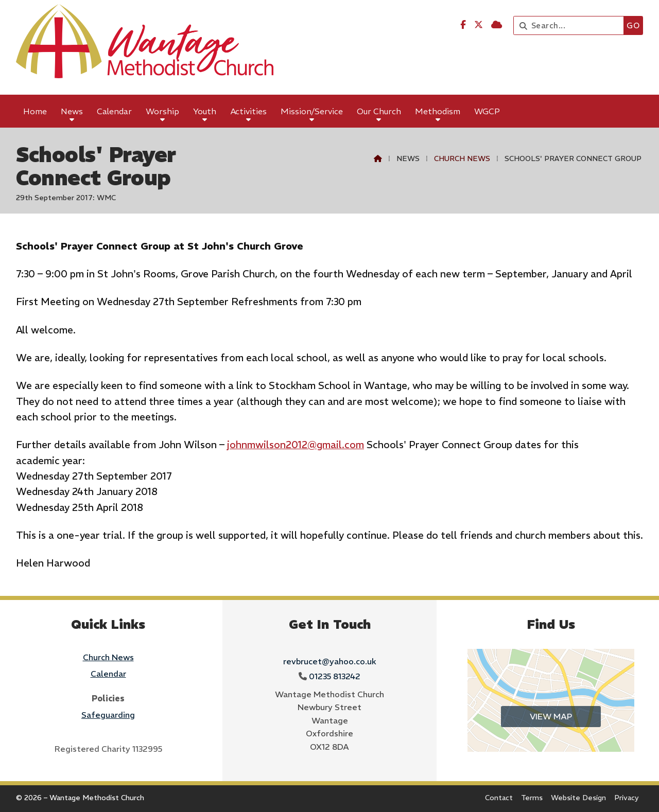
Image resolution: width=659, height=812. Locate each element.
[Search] (571, 25)
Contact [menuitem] (499, 798)
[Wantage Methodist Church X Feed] (479, 25)
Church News (462, 158)
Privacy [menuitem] (627, 798)
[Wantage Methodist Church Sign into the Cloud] (497, 25)
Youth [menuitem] (205, 111)
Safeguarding (108, 715)
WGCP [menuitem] (487, 111)
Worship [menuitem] (162, 111)
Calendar (108, 674)
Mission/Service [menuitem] (312, 111)
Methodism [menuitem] (438, 111)
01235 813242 (335, 676)
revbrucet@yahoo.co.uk (330, 661)
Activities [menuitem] (249, 111)
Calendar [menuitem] (114, 111)
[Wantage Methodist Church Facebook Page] (463, 25)
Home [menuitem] (35, 111)
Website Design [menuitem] (578, 798)
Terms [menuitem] (532, 798)
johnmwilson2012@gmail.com (296, 445)
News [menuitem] (72, 111)
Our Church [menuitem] (379, 111)
